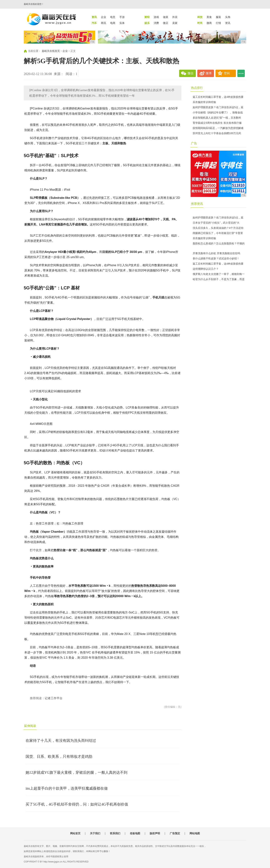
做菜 (166, 17)
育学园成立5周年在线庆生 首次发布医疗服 (217, 123)
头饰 (228, 17)
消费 (156, 23)
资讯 (228, 23)
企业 (103, 17)
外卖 (175, 17)
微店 (166, 23)
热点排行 (197, 88)
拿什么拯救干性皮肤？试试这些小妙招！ (216, 258)
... (241, 73)
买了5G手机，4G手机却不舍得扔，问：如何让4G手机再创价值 (77, 804)
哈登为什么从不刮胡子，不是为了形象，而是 (219, 279)
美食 (209, 17)
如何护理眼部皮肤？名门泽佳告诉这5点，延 (218, 107)
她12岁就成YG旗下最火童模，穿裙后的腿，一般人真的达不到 (76, 772)
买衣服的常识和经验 (204, 102)
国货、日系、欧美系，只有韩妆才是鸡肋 (59, 756)
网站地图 (195, 833)
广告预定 (175, 833)
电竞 (113, 17)
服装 (218, 17)
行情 (218, 23)
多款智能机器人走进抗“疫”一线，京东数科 (217, 118)
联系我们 (115, 833)
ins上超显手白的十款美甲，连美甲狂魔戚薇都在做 (67, 788)
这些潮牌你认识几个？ (206, 269)
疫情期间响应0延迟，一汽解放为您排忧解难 (218, 128)
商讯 (103, 23)
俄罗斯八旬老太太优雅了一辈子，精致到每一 (219, 274)
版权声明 (155, 833)
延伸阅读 (30, 726)
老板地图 (135, 833)
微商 (209, 23)
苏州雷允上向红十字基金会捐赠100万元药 (217, 133)
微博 (209, 73)
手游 (122, 17)
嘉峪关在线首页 (51, 51)
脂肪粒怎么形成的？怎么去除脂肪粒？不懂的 (219, 243)
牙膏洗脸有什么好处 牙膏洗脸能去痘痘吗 (216, 253)
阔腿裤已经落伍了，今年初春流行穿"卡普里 (218, 233)
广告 (194, 143)
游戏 (156, 17)
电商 (113, 23)
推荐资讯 (197, 204)
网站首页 (75, 833)
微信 (190, 73)
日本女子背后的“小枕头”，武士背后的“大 (216, 223)
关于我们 (95, 833)
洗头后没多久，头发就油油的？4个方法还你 (218, 228)
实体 (122, 23)
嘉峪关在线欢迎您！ (34, 4)
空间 (227, 73)
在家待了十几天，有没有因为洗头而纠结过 (61, 741)
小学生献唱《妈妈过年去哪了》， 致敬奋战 (218, 112)
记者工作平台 (54, 698)
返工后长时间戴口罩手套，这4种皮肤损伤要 (218, 97)
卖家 (175, 23)
